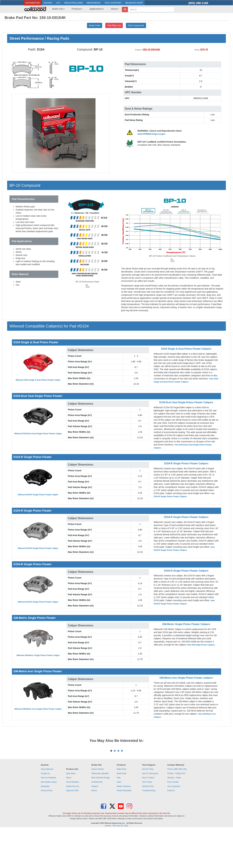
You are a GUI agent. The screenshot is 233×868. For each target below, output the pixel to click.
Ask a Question (174, 825)
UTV (58, 3)
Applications (97, 9)
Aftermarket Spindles (100, 812)
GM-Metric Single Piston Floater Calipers (186, 624)
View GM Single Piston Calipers (201, 645)
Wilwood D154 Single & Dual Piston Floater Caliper (38, 380)
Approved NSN (72, 829)
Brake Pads (122, 812)
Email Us (171, 829)
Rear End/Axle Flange (101, 816)
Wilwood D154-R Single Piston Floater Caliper (38, 495)
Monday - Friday (174, 816)
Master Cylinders (124, 825)
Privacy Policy (47, 829)
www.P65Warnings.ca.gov (152, 134)
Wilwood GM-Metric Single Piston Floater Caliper (38, 655)
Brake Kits (58, 9)
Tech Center (147, 820)
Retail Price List (72, 825)
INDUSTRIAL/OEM (73, 3)
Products (77, 9)
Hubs (119, 820)
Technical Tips (148, 825)
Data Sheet (71, 812)
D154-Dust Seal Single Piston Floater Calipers (186, 402)
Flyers (69, 816)
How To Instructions (150, 812)
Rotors (94, 829)
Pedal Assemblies (124, 829)
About (115, 9)
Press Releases (73, 820)
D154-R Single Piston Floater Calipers (186, 463)
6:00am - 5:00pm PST (176, 812)
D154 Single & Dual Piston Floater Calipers (186, 349)
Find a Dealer (173, 820)
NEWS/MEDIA (93, 3)
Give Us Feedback (48, 816)
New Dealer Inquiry (49, 820)
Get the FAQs (148, 808)
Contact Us (45, 812)
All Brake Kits (97, 820)
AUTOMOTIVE (33, 3)
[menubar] (84, 10)
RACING (48, 3)
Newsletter (45, 825)
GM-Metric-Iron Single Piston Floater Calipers (186, 678)
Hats (119, 816)
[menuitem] (57, 10)
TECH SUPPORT (113, 3)
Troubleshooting (149, 829)
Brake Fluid (121, 808)
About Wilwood (47, 808)
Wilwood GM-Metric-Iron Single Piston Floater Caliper (38, 709)
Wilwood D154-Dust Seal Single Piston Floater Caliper (38, 434)
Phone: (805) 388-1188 (177, 808)
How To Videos (148, 816)
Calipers (95, 825)
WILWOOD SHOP (134, 3)
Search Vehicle (98, 808)
